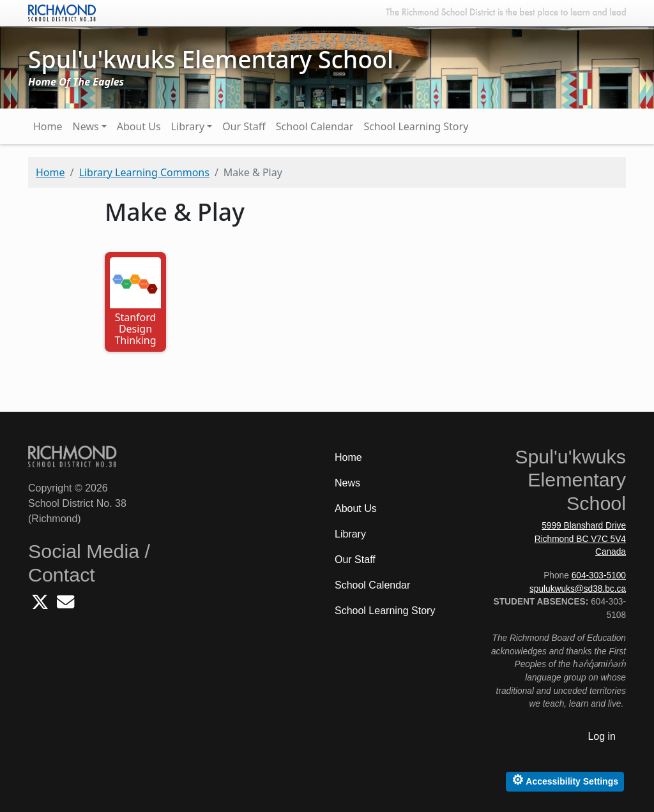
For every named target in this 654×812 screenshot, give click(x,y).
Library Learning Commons (144, 172)
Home (48, 126)
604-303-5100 (599, 575)
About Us (139, 126)
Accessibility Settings (565, 780)
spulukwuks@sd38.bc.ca (578, 589)
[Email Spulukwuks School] (65, 605)
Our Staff (244, 126)
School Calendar (315, 126)
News (86, 126)
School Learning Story (416, 126)
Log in (602, 736)
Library (188, 126)
